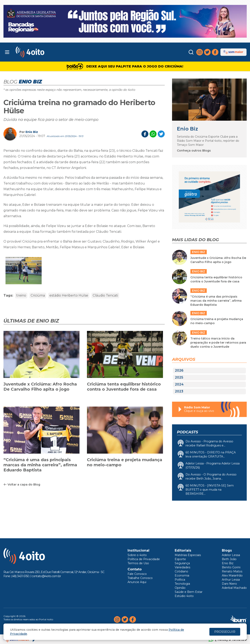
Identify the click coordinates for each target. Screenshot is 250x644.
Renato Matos (232, 571)
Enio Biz (32, 132)
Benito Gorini (231, 567)
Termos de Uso (138, 563)
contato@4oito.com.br (46, 576)
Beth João (229, 559)
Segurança (182, 563)
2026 (179, 370)
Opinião (180, 588)
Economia (182, 575)
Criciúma (38, 295)
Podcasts (187, 432)
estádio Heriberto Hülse (69, 295)
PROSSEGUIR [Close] (225, 632)
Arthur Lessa (231, 580)
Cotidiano (181, 571)
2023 (179, 391)
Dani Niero (229, 584)
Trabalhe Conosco (140, 578)
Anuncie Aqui (137, 582)
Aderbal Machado (234, 588)
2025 (179, 377)
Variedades (182, 567)
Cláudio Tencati (105, 295)
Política (180, 580)
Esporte (180, 559)
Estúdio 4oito (184, 596)
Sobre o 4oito (137, 555)
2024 (179, 384)
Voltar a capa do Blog (22, 484)
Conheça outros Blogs (194, 151)
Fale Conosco (137, 574)
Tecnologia (182, 584)
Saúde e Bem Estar (189, 592)
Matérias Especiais (188, 555)
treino (21, 295)
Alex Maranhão (232, 575)
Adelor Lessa (231, 555)
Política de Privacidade (144, 559)
